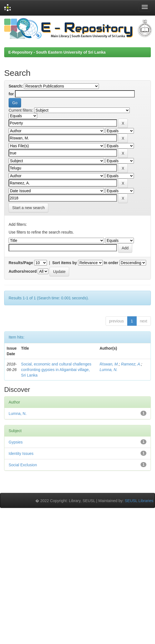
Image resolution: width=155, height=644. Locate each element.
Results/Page (21, 263)
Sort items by (65, 263)
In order (111, 263)
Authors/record (23, 271)
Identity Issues (21, 453)
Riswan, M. (109, 364)
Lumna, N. (108, 370)
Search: (16, 86)
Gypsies (16, 442)
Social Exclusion (23, 465)
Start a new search (28, 208)
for (11, 94)
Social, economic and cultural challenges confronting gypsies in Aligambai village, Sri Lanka (56, 370)
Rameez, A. (131, 364)
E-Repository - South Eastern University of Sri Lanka (57, 52)
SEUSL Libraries (139, 501)
